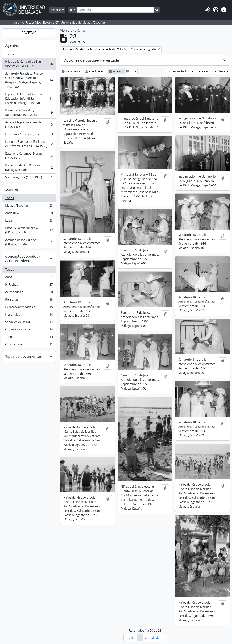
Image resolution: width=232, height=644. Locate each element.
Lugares (12, 189)
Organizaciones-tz (29, 330)
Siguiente (158, 638)
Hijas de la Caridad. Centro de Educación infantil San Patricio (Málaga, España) (29, 98)
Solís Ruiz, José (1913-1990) (29, 178)
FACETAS (29, 33)
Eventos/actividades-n (29, 308)
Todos (10, 54)
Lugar (29, 221)
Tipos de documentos (24, 356)
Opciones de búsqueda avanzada (91, 60)
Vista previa (71, 71)
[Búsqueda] (115, 10)
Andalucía (29, 214)
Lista (131, 71)
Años (29, 278)
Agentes (12, 45)
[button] (208, 10)
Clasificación (95, 71)
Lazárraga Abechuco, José (29, 135)
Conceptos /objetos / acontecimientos (23, 258)
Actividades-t (29, 293)
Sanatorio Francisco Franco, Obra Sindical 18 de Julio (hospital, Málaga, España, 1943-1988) (29, 80)
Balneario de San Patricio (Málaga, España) (29, 168)
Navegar (56, 10)
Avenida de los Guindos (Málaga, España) (29, 242)
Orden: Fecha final (180, 71)
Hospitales (29, 315)
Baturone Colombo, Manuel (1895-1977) (29, 156)
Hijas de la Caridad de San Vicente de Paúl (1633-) (29, 64)
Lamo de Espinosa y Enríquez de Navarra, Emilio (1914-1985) (29, 144)
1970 (29, 338)
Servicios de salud (29, 323)
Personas (29, 300)
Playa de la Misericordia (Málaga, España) (29, 230)
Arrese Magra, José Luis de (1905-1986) (29, 124)
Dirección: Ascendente (212, 71)
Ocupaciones (29, 345)
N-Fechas (29, 285)
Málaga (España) (29, 206)
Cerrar (82, 31)
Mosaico (116, 71)
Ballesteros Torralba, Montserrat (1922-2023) (29, 113)
